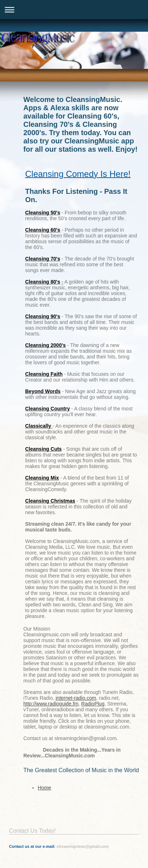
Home (44, 788)
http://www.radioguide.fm (51, 704)
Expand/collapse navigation (74, 10)
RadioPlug (93, 704)
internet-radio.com (76, 698)
